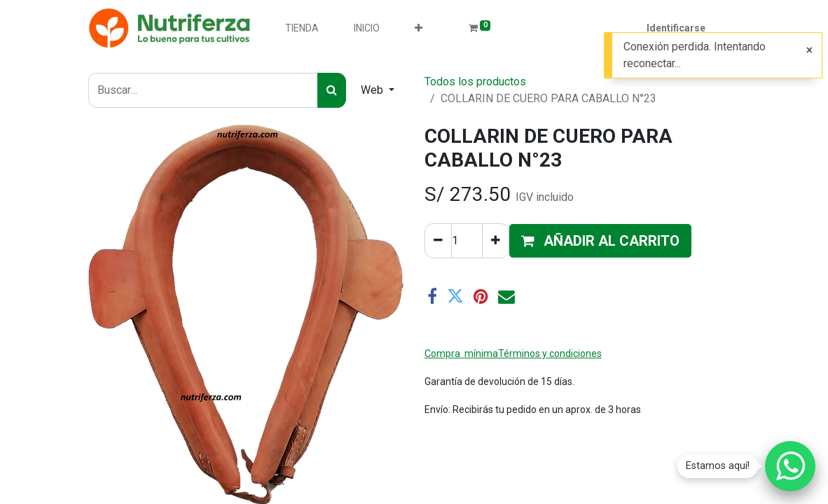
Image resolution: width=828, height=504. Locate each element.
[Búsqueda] (332, 90)
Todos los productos (475, 82)
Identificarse (676, 28)
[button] (419, 28)
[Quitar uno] (438, 241)
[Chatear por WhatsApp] (790, 466)
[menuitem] (302, 28)
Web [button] (373, 90)
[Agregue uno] (496, 241)
